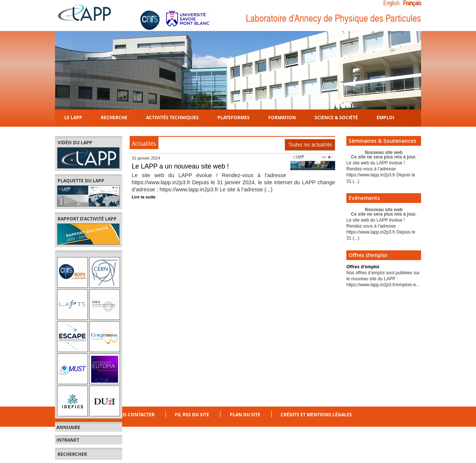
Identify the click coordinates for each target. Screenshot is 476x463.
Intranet (68, 440)
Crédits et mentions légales (316, 415)
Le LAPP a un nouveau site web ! (180, 166)
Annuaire (68, 427)
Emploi (385, 117)
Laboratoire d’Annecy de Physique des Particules (333, 18)
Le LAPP (73, 117)
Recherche (114, 117)
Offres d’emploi (363, 267)
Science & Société (336, 117)
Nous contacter (134, 415)
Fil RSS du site (192, 415)
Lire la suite (144, 197)
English (391, 3)
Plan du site (245, 415)
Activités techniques (172, 117)
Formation (282, 117)
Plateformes (234, 117)
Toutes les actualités (310, 145)
